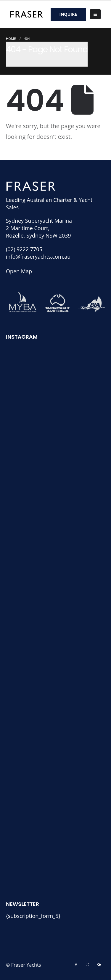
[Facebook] (76, 964)
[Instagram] (87, 964)
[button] (95, 14)
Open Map (19, 271)
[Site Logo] (27, 14)
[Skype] (99, 964)
